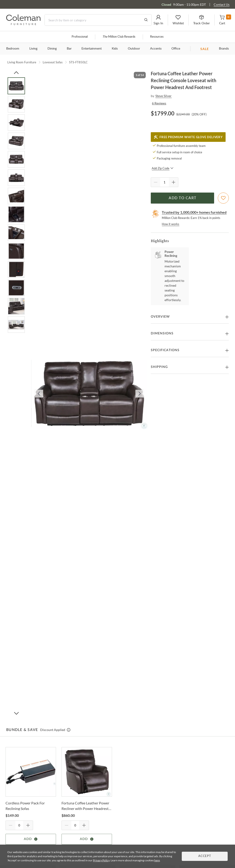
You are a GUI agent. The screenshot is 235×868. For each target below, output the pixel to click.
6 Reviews (159, 103)
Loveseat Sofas (53, 62)
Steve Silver (164, 96)
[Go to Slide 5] (16, 159)
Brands (224, 49)
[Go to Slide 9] (16, 233)
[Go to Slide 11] (16, 269)
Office (176, 49)
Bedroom (13, 49)
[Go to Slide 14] (16, 325)
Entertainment (92, 49)
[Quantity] (165, 182)
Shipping (159, 367)
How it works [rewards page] (171, 224)
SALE (205, 49)
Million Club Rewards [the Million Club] (119, 37)
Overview (160, 317)
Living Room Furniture (22, 62)
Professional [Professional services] (80, 37)
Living (33, 49)
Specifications (165, 350)
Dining (52, 49)
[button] (158, 20)
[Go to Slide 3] (16, 123)
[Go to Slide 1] (16, 86)
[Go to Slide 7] (16, 196)
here (157, 860)
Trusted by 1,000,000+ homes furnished (194, 212)
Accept (205, 856)
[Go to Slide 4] (16, 141)
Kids (115, 49)
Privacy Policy (101, 860)
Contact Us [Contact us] (222, 4)
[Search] (98, 20)
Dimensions (162, 333)
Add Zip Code (163, 168)
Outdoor (134, 49)
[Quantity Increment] (173, 182)
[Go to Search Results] (146, 20)
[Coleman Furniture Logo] (23, 24)
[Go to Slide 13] (16, 306)
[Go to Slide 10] (16, 251)
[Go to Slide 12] (16, 288)
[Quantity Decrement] (156, 182)
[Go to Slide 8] (16, 214)
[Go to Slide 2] (16, 104)
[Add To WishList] (223, 198)
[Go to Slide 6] (16, 178)
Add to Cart (182, 198)
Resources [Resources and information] (157, 37)
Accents (156, 49)
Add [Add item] (31, 839)
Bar (69, 49)
